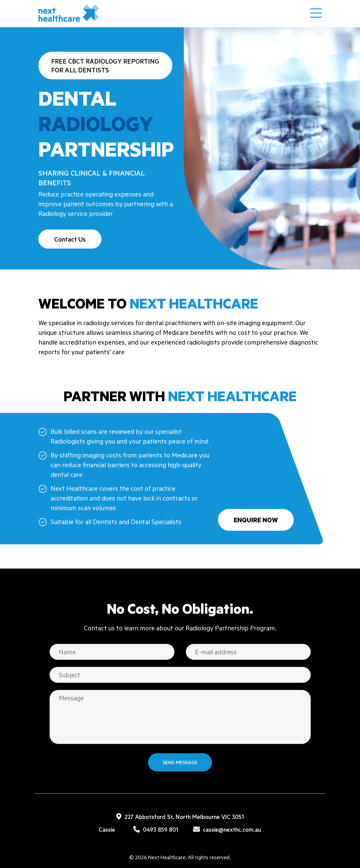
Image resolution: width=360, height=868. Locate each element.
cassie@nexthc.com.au (227, 829)
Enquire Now (256, 520)
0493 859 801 (156, 829)
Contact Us (70, 239)
